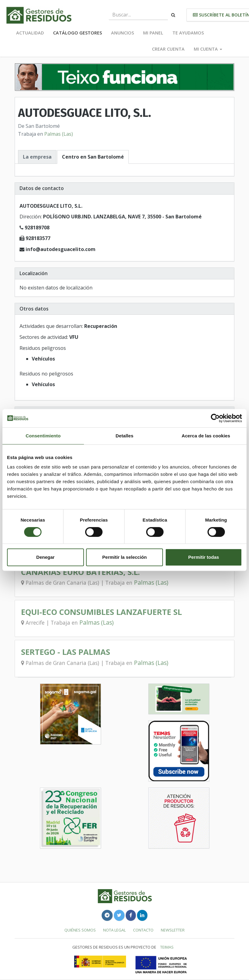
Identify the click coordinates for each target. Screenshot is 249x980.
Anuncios (123, 33)
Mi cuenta (208, 49)
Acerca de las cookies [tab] (206, 436)
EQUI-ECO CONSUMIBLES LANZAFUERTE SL (101, 612)
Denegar (45, 557)
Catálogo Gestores (78, 33)
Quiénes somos (80, 930)
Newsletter (173, 930)
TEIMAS (167, 947)
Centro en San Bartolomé (93, 157)
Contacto (143, 930)
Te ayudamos (188, 33)
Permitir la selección (125, 557)
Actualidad (30, 33)
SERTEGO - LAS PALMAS (66, 652)
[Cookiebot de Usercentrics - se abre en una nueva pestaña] (215, 418)
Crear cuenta (168, 49)
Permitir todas (204, 557)
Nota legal (114, 930)
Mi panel (153, 33)
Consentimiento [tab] (43, 436)
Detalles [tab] (125, 436)
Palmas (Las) (59, 134)
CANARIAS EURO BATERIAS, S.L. (80, 572)
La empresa (37, 157)
